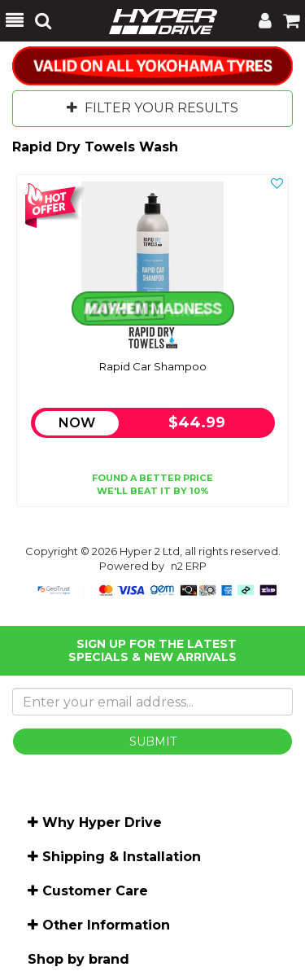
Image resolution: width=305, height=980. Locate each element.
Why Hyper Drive (102, 822)
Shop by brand (78, 959)
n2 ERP (189, 566)
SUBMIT (153, 742)
